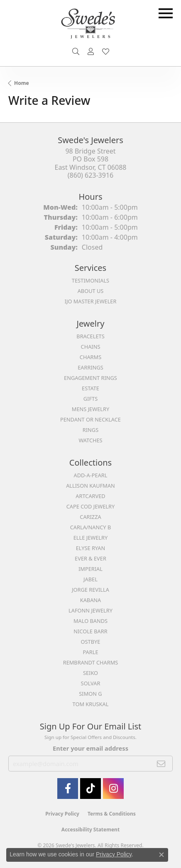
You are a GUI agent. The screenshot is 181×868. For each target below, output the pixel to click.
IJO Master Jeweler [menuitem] (91, 301)
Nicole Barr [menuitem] (90, 631)
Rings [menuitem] (90, 430)
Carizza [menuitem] (90, 517)
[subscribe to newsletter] (161, 764)
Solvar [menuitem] (91, 683)
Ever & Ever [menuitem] (90, 558)
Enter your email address (90, 748)
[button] (76, 52)
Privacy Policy (62, 814)
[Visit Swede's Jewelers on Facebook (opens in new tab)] (68, 789)
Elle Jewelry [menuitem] (91, 538)
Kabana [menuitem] (91, 600)
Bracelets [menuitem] (90, 336)
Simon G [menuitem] (90, 694)
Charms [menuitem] (90, 357)
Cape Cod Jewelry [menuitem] (90, 506)
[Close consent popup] (161, 855)
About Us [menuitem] (91, 291)
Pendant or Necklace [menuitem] (90, 419)
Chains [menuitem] (91, 347)
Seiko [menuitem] (90, 673)
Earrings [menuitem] (90, 367)
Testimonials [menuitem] (90, 280)
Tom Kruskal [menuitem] (91, 704)
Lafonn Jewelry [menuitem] (90, 610)
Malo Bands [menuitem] (90, 621)
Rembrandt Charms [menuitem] (91, 662)
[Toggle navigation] (166, 13)
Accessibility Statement (90, 830)
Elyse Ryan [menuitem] (91, 548)
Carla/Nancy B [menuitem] (90, 527)
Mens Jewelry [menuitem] (90, 409)
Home (22, 83)
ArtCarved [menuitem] (90, 496)
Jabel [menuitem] (90, 579)
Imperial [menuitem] (90, 569)
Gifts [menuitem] (90, 399)
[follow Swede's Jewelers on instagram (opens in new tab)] (113, 789)
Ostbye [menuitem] (91, 642)
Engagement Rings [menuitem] (90, 378)
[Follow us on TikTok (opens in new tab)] (90, 789)
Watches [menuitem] (90, 440)
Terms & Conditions (112, 814)
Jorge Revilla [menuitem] (90, 590)
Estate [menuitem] (90, 388)
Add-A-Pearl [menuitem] (91, 475)
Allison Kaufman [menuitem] (90, 486)
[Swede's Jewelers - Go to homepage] (90, 27)
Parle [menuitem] (90, 652)
